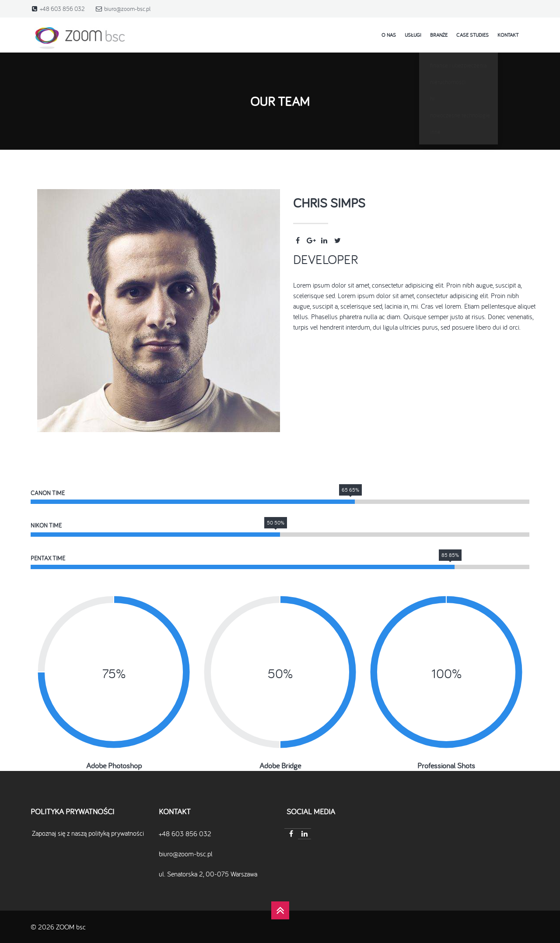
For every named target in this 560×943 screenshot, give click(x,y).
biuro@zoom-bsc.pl (127, 9)
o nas (389, 35)
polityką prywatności (116, 833)
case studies (472, 35)
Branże (439, 35)
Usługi (413, 35)
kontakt (508, 35)
